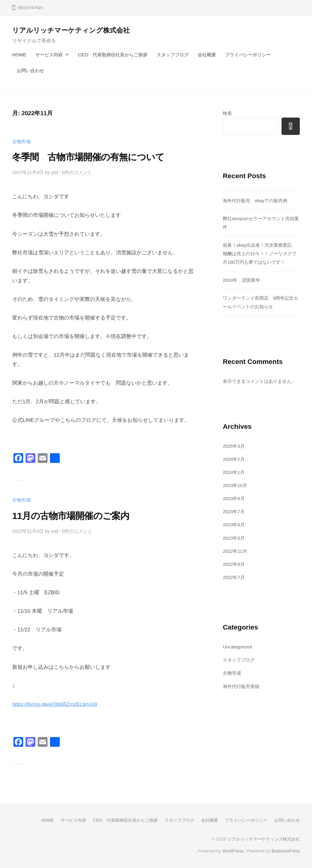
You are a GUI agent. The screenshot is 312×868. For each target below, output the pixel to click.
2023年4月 (234, 524)
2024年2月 (234, 459)
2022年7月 (234, 576)
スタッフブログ (173, 55)
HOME (19, 55)
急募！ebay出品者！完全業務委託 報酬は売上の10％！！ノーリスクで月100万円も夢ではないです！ (260, 253)
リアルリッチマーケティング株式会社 (71, 30)
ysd (55, 172)
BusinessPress (285, 851)
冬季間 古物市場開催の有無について (93, 157)
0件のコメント (78, 172)
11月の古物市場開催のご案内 (74, 515)
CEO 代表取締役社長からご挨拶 (113, 55)
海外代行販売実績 (241, 685)
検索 (227, 113)
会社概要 (207, 55)
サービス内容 (49, 55)
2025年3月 (234, 446)
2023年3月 (234, 537)
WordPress (232, 851)
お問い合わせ (30, 71)
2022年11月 (235, 550)
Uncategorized (238, 646)
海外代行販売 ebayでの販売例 (255, 201)
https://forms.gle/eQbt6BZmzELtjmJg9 (56, 704)
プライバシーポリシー (248, 55)
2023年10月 (235, 485)
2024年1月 (234, 472)
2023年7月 (234, 511)
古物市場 (21, 141)
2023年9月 (234, 498)
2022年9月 (234, 563)
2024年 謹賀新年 (242, 280)
